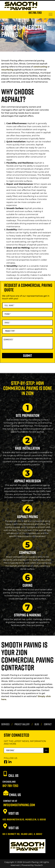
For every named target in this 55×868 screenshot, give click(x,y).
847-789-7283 (10, 786)
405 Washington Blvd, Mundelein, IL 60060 (24, 819)
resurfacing (7, 70)
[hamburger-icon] (50, 15)
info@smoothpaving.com (19, 805)
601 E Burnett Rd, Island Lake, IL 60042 (22, 834)
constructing (40, 67)
